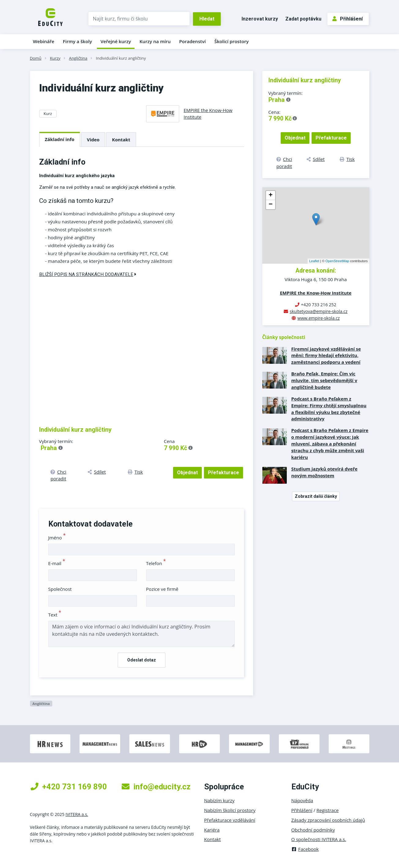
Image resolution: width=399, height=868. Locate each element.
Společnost (60, 589)
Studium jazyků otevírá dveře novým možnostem (325, 472)
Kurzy (55, 58)
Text (55, 615)
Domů (36, 58)
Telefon (156, 563)
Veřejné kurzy (116, 41)
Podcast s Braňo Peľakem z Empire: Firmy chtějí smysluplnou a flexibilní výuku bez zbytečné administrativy (329, 409)
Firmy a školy (77, 41)
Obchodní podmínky (313, 830)
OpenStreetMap (337, 261)
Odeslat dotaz (142, 660)
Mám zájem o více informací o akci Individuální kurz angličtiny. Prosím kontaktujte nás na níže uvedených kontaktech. (142, 634)
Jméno (57, 538)
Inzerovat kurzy (260, 19)
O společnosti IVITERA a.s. (319, 839)
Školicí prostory (231, 41)
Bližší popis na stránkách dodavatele (88, 274)
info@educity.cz (156, 787)
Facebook (305, 849)
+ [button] (270, 196)
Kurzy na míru (155, 41)
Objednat (187, 473)
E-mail (57, 563)
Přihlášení (347, 19)
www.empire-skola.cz (319, 318)
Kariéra (212, 830)
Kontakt (121, 140)
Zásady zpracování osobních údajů (328, 820)
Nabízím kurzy (219, 800)
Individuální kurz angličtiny (121, 58)
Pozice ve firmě (162, 589)
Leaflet (314, 261)
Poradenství (192, 41)
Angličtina (78, 58)
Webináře (44, 41)
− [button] (270, 205)
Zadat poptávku (303, 19)
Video (93, 140)
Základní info (60, 139)
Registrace (328, 810)
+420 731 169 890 (69, 787)
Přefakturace (224, 473)
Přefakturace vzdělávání (230, 820)
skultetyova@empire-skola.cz (318, 311)
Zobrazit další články (316, 496)
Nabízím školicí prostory (230, 810)
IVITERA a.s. (77, 814)
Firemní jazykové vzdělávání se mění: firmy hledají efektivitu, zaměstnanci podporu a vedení (326, 356)
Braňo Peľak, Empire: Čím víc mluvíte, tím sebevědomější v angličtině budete (324, 380)
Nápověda (302, 800)
